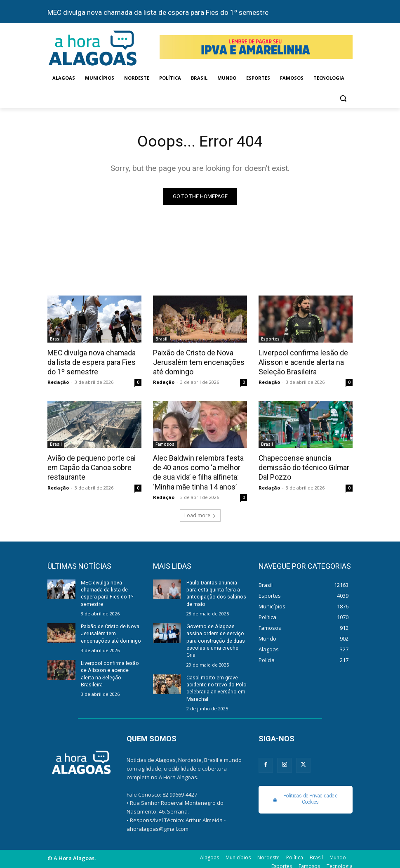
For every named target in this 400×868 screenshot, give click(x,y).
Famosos (165, 443)
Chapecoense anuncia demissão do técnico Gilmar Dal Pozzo (302, 466)
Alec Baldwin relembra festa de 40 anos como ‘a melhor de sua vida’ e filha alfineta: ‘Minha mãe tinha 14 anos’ (196, 471)
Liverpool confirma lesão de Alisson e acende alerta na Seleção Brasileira (302, 362)
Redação (58, 381)
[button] (343, 98)
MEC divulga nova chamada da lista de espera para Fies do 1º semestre (158, 12)
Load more (200, 512)
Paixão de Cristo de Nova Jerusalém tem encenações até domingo (196, 362)
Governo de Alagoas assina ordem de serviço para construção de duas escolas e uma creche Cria (215, 637)
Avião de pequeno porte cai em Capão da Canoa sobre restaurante (89, 466)
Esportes (270, 339)
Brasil (56, 339)
